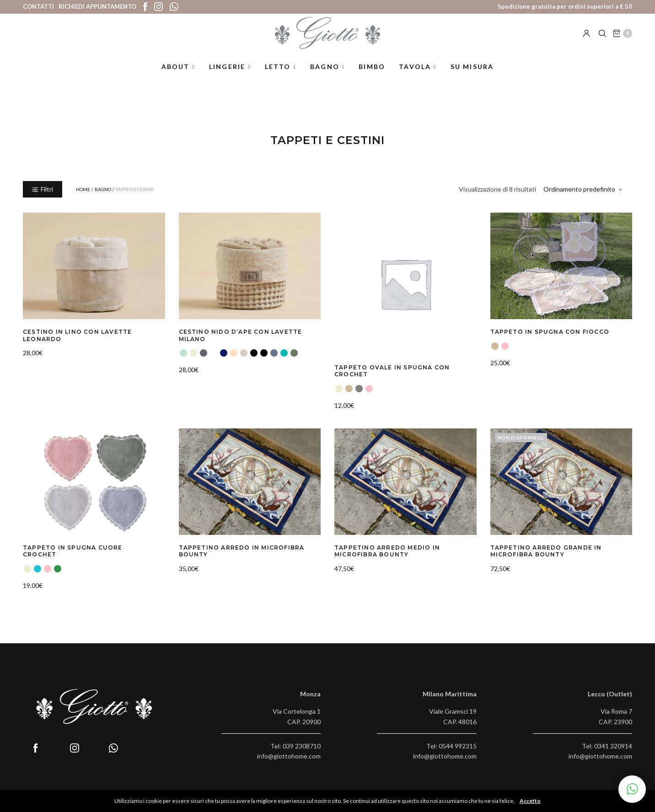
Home (83, 189)
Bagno (325, 75)
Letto (278, 75)
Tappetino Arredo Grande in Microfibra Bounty (540, 549)
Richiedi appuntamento (97, 6)
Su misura (472, 75)
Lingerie (227, 75)
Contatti (38, 6)
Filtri (43, 189)
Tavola (415, 75)
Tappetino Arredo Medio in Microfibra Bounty (382, 549)
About (176, 75)
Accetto (532, 801)
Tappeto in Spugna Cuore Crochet (83, 546)
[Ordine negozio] (584, 189)
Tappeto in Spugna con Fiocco (544, 331)
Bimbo (372, 75)
